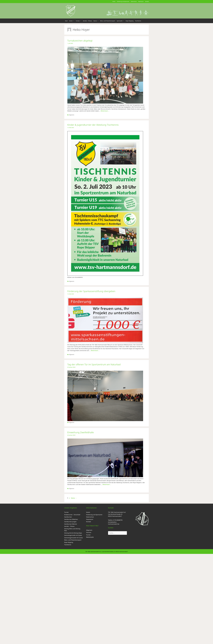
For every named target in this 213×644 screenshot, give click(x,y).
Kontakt (147, 1)
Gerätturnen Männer (71, 524)
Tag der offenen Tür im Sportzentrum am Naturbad (94, 364)
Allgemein (72, 115)
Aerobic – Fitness (87, 21)
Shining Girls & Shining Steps (73, 533)
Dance (96, 21)
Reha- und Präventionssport (108, 21)
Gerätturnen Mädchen (71, 519)
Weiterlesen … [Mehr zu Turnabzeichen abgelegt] (105, 111)
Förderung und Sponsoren (123, 1)
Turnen (79, 21)
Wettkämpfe (90, 537)
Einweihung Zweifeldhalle (81, 432)
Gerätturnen (68, 517)
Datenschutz (134, 1)
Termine (89, 532)
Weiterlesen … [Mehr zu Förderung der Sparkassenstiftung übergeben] (95, 351)
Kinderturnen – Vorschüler (72, 515)
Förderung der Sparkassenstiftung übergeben (91, 291)
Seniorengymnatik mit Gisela (73, 535)
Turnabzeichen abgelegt (80, 41)
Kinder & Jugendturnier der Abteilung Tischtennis (93, 125)
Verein (114, 1)
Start (66, 21)
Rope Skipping (130, 21)
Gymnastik (121, 21)
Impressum (141, 1)
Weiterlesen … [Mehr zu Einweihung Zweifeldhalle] (107, 484)
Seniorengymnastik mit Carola (74, 538)
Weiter (74, 498)
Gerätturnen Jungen (70, 522)
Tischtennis (138, 21)
